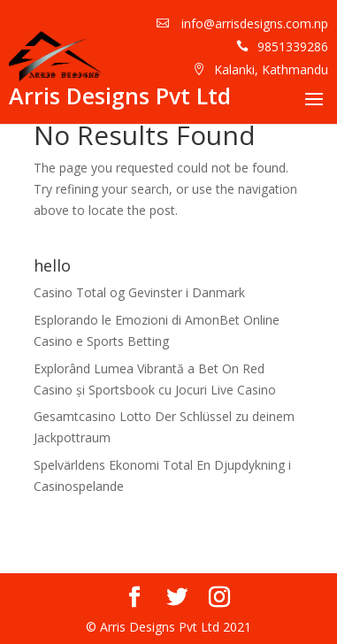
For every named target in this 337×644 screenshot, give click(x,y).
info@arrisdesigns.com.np (253, 23)
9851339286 (293, 46)
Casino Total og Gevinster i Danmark (139, 292)
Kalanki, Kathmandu (271, 69)
